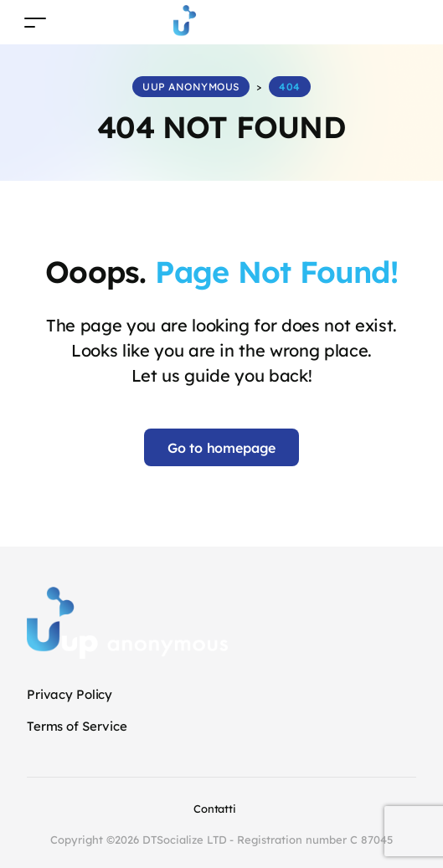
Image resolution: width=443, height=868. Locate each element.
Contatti (215, 809)
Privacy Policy (70, 694)
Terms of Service (77, 726)
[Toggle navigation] (35, 22)
